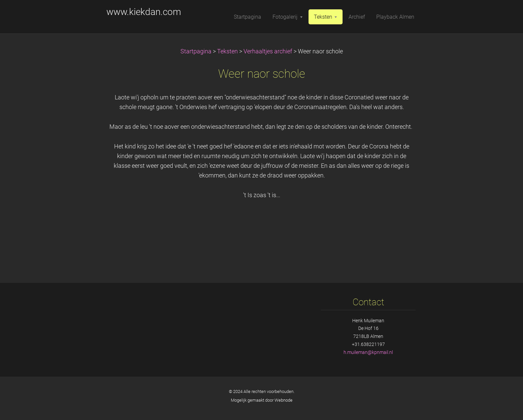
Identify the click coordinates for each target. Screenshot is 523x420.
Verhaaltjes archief (268, 51)
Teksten (227, 51)
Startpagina (196, 51)
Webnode (284, 400)
